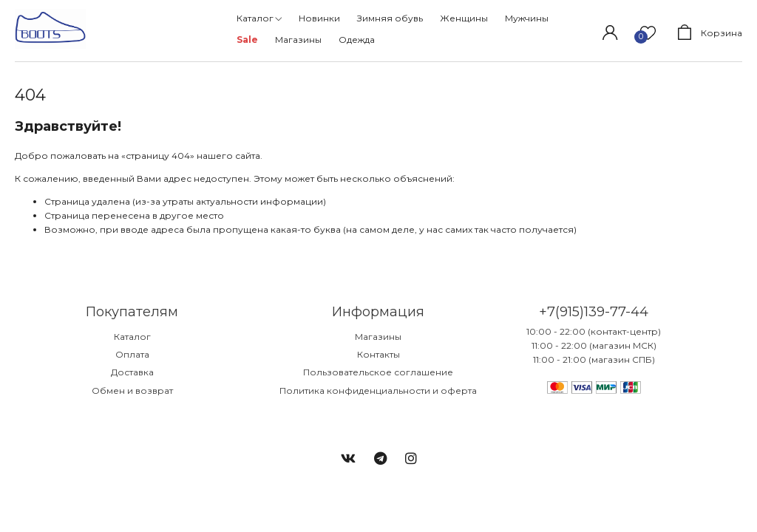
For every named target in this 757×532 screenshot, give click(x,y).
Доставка (132, 372)
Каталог (132, 337)
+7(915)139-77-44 (594, 312)
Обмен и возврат (132, 391)
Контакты (378, 354)
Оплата (132, 354)
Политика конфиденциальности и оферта (378, 391)
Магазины (378, 337)
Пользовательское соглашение (378, 372)
